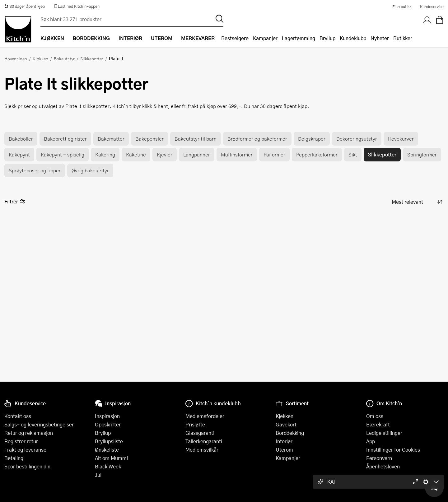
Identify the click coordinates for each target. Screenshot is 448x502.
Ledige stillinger (384, 433)
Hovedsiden (16, 58)
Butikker (403, 38)
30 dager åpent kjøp (25, 6)
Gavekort (286, 424)
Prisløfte (195, 424)
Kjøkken (40, 58)
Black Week (108, 466)
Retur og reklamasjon (29, 433)
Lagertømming (299, 38)
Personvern (379, 458)
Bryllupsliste (109, 441)
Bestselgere (235, 38)
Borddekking (290, 433)
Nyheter (380, 38)
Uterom (284, 450)
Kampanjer (265, 38)
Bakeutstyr (64, 58)
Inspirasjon (107, 416)
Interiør (284, 441)
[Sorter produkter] (417, 202)
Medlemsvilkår (202, 450)
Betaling (14, 458)
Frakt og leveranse (25, 450)
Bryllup (327, 38)
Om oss (375, 416)
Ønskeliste (107, 450)
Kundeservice (432, 7)
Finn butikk (402, 7)
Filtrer (15, 202)
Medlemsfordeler (205, 416)
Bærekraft (378, 424)
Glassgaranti (200, 433)
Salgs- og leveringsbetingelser (39, 424)
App (371, 441)
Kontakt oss (18, 416)
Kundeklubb (353, 38)
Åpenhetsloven (383, 466)
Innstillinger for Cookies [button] (393, 450)
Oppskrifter (108, 424)
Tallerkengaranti (204, 441)
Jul (98, 475)
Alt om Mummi (111, 458)
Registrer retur (21, 441)
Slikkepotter (92, 58)
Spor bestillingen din (27, 466)
